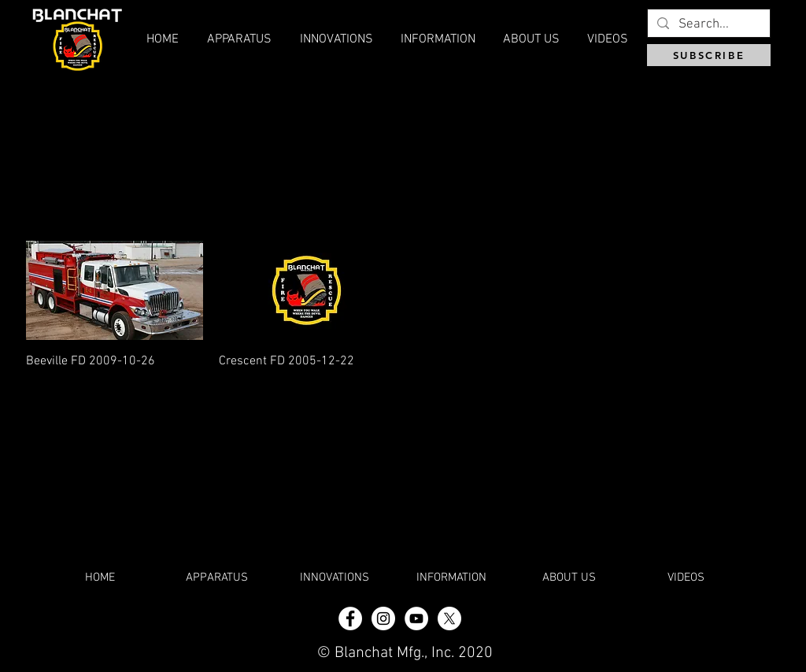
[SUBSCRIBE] (709, 55)
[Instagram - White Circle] (383, 618)
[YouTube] (416, 618)
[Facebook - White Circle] (350, 618)
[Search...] (708, 25)
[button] (531, 39)
